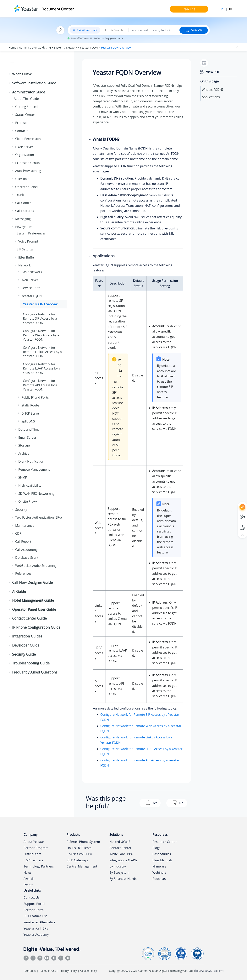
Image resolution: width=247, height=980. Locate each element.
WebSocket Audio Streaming (36, 566)
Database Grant (27, 558)
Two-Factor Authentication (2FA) (38, 517)
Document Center (58, 9)
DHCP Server (31, 413)
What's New (22, 74)
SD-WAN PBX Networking (36, 494)
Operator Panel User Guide (34, 609)
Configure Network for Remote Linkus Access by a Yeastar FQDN (42, 352)
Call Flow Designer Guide (32, 582)
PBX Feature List (35, 916)
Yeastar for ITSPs (36, 928)
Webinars (159, 873)
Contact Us (32, 898)
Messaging (23, 219)
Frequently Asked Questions (35, 672)
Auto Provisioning (28, 171)
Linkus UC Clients (79, 848)
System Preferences (31, 233)
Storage (24, 445)
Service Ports (31, 288)
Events (28, 885)
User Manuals (162, 860)
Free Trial (189, 9)
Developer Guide (26, 645)
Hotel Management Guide (33, 600)
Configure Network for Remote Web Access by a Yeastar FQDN (41, 335)
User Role (22, 179)
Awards (29, 879)
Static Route (30, 405)
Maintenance (25, 526)
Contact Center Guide (29, 618)
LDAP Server (24, 147)
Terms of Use (48, 971)
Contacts (22, 131)
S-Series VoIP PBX (79, 854)
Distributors (32, 854)
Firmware (159, 866)
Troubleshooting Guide (31, 663)
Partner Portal (34, 910)
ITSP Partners (33, 860)
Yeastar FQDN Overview (116, 47)
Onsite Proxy (28, 501)
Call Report (23, 542)
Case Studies (162, 854)
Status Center (25, 115)
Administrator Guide (32, 47)
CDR (18, 533)
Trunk (19, 195)
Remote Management (34, 469)
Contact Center (120, 848)
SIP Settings (25, 249)
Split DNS (28, 421)
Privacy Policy (68, 971)
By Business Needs (123, 879)
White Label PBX (121, 854)
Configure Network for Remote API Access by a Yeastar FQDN (40, 385)
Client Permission (28, 139)
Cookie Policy (89, 971)
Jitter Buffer (27, 257)
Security (21, 510)
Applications (211, 97)
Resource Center (165, 842)
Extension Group (27, 163)
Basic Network (32, 272)
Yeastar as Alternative (39, 922)
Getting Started (26, 107)
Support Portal (34, 904)
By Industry (118, 866)
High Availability (30, 485)
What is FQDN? (213, 90)
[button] (10, 74)
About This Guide (26, 99)
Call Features (25, 211)
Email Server (27, 438)
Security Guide (24, 654)
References (23, 574)
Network (72, 47)
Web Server (30, 280)
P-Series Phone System (83, 842)
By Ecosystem (119, 873)
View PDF (213, 72)
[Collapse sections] (237, 47)
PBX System (56, 47)
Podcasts (159, 879)
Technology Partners (39, 866)
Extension (22, 123)
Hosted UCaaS (120, 842)
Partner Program (36, 848)
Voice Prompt (28, 241)
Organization (25, 155)
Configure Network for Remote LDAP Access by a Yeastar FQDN (42, 368)
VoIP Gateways (77, 860)
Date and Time (29, 429)
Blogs (156, 848)
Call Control (24, 203)
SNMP (23, 477)
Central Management (82, 866)
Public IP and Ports (35, 397)
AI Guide (19, 591)
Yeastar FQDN (89, 47)
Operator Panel (26, 187)
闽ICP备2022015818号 (209, 971)
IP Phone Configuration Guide (36, 627)
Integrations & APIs (123, 860)
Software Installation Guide (34, 83)
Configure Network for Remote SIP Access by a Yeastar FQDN (40, 319)
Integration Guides (27, 636)
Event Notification (31, 461)
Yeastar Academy (36, 935)
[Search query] (154, 30)
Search (194, 30)
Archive (24, 453)
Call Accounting (26, 550)
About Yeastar (34, 842)
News (27, 873)
